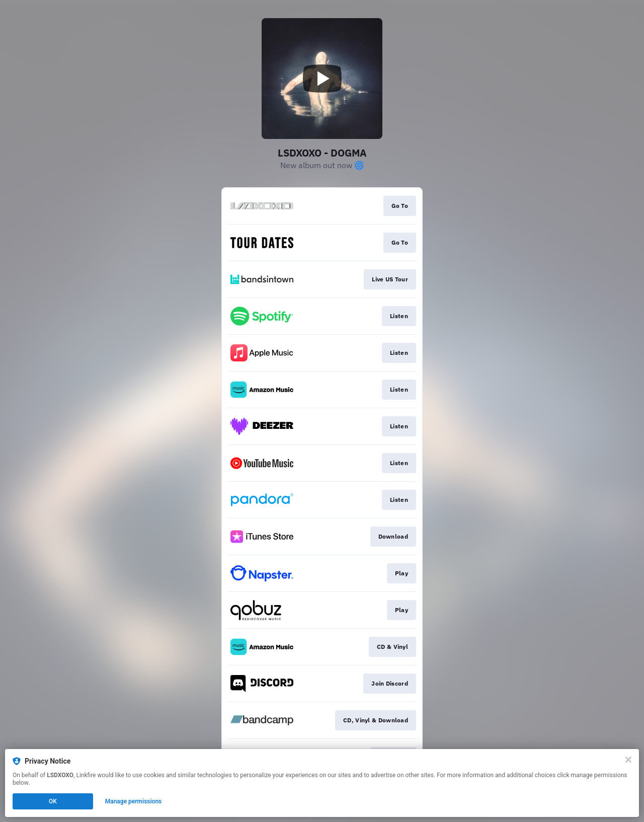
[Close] (628, 760)
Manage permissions (134, 801)
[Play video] (322, 79)
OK (53, 801)
